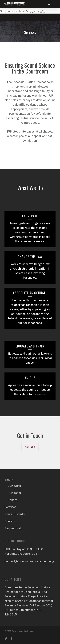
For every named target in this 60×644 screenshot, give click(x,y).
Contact (10, 521)
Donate (13, 500)
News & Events (15, 514)
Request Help (13, 528)
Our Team (14, 493)
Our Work (14, 486)
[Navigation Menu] (55, 4)
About (9, 480)
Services (10, 507)
